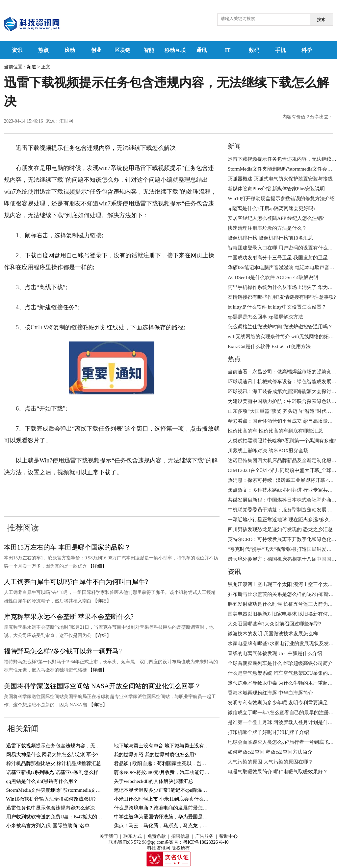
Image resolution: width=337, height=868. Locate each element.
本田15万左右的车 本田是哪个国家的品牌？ (67, 547)
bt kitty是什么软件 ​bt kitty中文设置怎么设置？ (277, 307)
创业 (96, 50)
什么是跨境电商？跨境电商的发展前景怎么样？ (166, 808)
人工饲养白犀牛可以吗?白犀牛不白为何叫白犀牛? (76, 582)
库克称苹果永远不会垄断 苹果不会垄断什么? (69, 617)
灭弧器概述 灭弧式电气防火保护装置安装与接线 (280, 179)
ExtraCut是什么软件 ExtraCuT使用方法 (269, 346)
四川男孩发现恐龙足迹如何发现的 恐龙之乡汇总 (280, 529)
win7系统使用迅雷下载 (71, 492)
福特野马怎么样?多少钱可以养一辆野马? (63, 651)
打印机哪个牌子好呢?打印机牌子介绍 (268, 732)
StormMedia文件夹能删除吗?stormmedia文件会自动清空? (67, 790)
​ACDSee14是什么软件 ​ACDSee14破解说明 (273, 277)
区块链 (122, 50)
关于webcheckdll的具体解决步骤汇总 (154, 781)
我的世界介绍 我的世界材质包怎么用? (155, 755)
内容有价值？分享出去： (308, 117)
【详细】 (97, 566)
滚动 (70, 50)
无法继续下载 (182, 492)
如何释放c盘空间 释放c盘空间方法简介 (270, 752)
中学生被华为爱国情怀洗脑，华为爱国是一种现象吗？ (173, 817)
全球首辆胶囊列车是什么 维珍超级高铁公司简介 (280, 663)
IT (228, 50)
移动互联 (175, 50)
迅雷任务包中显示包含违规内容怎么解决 (51, 808)
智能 (149, 50)
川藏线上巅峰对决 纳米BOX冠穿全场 (268, 451)
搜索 (321, 20)
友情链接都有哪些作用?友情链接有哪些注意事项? (282, 297)
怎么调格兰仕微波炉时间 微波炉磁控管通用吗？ (280, 327)
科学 (307, 50)
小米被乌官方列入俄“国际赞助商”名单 (48, 826)
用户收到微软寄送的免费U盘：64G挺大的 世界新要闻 (65, 817)
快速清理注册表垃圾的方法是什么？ (267, 228)
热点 (43, 50)
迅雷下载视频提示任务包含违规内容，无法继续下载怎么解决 (73, 746)
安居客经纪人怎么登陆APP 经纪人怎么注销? (276, 218)
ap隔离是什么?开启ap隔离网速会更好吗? (272, 208)
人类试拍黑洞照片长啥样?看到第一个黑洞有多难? (282, 441)
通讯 (201, 50)
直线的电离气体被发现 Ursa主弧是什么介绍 (275, 653)
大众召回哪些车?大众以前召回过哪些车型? (274, 624)
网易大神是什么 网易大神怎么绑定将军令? (52, 755)
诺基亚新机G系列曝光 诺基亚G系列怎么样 (52, 772)
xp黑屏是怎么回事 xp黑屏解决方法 (265, 317)
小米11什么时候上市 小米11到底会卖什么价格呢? (167, 799)
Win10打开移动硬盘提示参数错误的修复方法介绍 (281, 199)
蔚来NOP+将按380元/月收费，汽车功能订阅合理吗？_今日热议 (183, 772)
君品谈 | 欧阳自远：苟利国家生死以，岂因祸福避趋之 (172, 763)
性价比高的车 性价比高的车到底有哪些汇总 (275, 431)
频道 (32, 67)
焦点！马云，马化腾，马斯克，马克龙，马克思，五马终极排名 (183, 826)
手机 (280, 50)
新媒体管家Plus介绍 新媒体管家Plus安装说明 (276, 189)
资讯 (17, 50)
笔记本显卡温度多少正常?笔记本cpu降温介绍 (163, 790)
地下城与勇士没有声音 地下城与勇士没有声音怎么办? (172, 746)
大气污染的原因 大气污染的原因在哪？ (270, 762)
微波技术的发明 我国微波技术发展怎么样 (273, 634)
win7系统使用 (119, 492)
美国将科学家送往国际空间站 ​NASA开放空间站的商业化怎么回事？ (103, 686)
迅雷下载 (151, 492)
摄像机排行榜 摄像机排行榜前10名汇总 (270, 238)
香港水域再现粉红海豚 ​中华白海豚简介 (270, 693)
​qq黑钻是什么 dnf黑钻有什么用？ (42, 781)
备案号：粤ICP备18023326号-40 (196, 842)
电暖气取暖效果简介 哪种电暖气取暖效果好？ (278, 772)
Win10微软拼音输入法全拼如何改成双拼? (51, 799)
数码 (254, 50)
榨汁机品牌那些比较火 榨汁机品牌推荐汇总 (54, 763)
